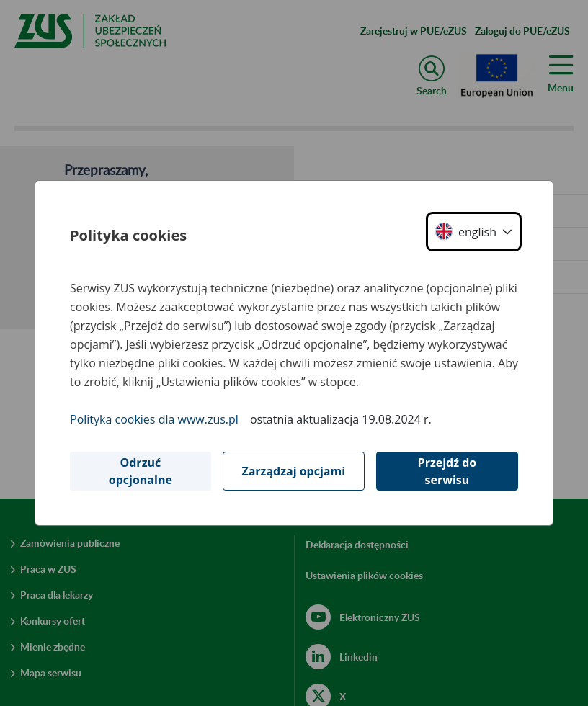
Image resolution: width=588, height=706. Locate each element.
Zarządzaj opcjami (293, 471)
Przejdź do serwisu (447, 471)
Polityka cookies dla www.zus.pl (154, 419)
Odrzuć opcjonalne (141, 471)
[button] (474, 232)
